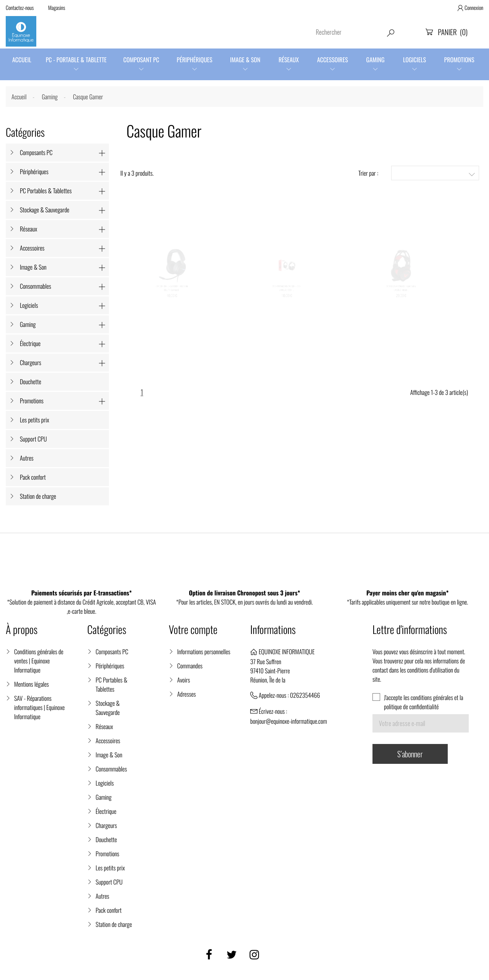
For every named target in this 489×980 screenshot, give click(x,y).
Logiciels (415, 60)
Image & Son (245, 60)
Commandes (190, 666)
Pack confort (33, 477)
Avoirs (184, 680)
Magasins (57, 8)
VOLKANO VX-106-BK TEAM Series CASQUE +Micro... (401, 300)
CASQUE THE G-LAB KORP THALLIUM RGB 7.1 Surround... (172, 300)
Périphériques (195, 60)
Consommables (36, 286)
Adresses (187, 694)
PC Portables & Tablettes (46, 191)
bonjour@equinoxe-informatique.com (289, 721)
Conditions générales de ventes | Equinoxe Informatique (39, 661)
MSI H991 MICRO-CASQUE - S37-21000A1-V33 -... (287, 300)
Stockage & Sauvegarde (45, 210)
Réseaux (289, 60)
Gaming (376, 60)
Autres (27, 458)
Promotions (459, 60)
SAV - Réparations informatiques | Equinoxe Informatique (39, 707)
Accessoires (333, 60)
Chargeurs (31, 362)
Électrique (30, 343)
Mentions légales (32, 684)
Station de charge (38, 496)
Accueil (22, 60)
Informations (273, 630)
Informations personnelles (204, 652)
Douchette (31, 382)
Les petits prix (35, 420)
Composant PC (141, 60)
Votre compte (193, 630)
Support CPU (33, 439)
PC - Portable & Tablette (76, 60)
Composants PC (36, 152)
